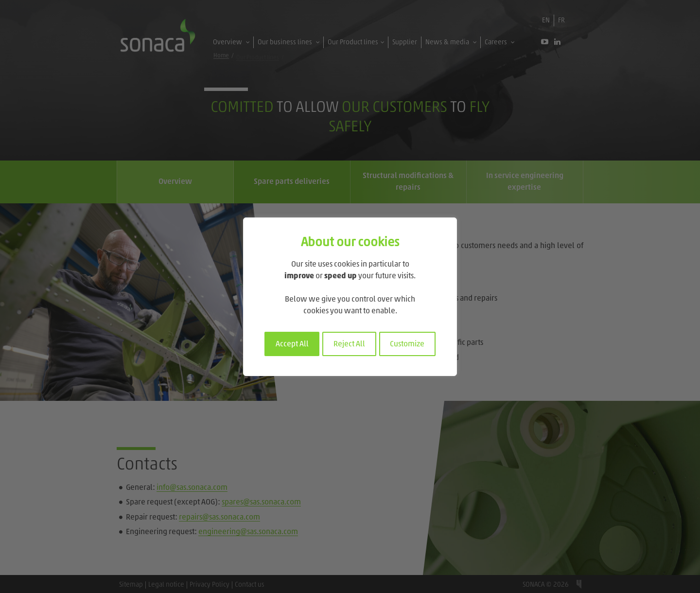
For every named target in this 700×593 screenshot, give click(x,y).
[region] (350, 297)
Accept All (292, 344)
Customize (407, 344)
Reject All (349, 344)
